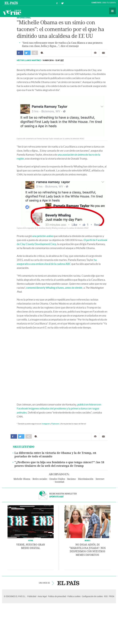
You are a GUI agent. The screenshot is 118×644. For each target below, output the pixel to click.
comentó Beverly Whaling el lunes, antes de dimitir (54, 288)
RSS (106, 596)
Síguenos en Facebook (57, 3)
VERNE (31, 540)
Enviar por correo (103, 53)
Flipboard (55, 424)
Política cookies (74, 596)
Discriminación (86, 479)
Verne (12, 12)
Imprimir (95, 53)
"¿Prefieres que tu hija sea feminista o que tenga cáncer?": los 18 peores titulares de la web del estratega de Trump (59, 464)
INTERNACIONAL (24, 18)
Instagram (46, 424)
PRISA (112, 596)
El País (12, 3)
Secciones (112, 11)
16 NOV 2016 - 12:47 (53, 60)
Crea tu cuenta (109, 3)
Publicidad (32, 596)
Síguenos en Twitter (62, 3)
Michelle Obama (22, 479)
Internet (100, 479)
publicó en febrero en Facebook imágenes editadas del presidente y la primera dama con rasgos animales (59, 408)
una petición (43, 236)
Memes (88, 540)
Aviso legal (42, 596)
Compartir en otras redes (35, 53)
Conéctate (96, 3)
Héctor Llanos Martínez (29, 60)
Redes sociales (40, 479)
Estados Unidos (57, 479)
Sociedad (60, 482)
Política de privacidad (57, 596)
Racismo (72, 479)
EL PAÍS (68, 583)
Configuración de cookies (92, 596)
